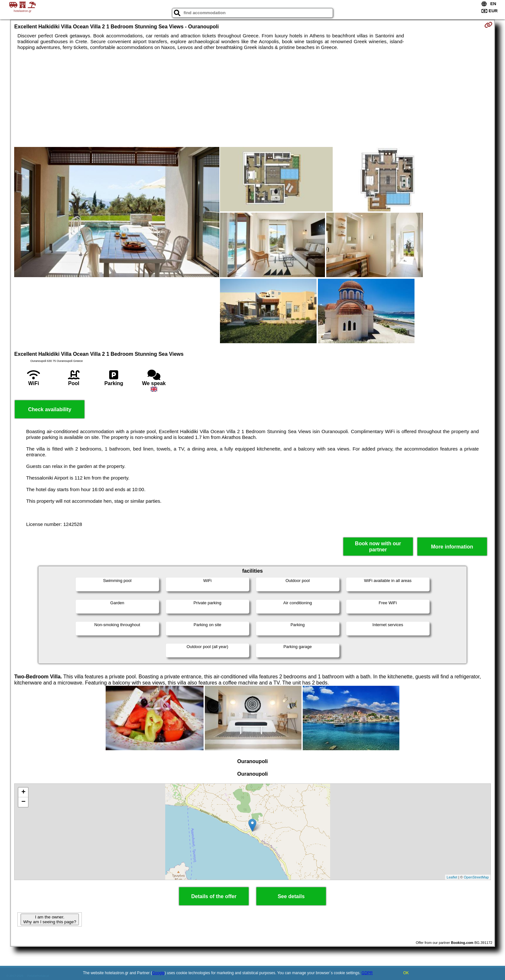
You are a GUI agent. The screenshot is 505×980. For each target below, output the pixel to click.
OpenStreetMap (476, 877)
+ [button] (23, 792)
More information (452, 547)
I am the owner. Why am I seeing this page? (50, 919)
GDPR (367, 973)
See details (291, 896)
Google (158, 973)
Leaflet (452, 877)
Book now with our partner (378, 547)
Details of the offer (214, 896)
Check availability (50, 409)
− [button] (23, 802)
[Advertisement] (252, 99)
